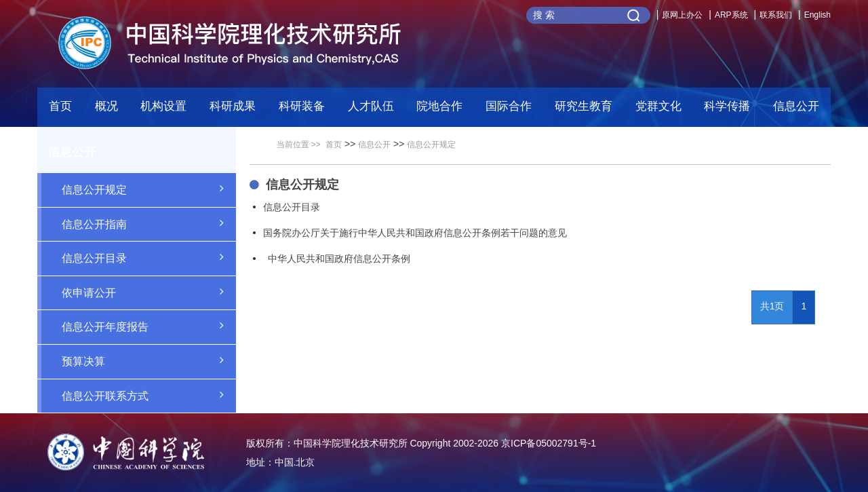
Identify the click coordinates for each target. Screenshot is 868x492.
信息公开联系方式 (149, 395)
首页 (60, 106)
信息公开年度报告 (149, 326)
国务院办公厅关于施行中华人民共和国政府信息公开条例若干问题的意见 (415, 233)
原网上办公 (682, 15)
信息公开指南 (149, 223)
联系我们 (776, 15)
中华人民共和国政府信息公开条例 (337, 259)
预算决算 (149, 360)
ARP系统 (731, 15)
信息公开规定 (149, 189)
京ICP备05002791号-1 (549, 443)
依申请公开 (149, 292)
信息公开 (374, 145)
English (817, 15)
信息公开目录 (149, 257)
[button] (302, 110)
